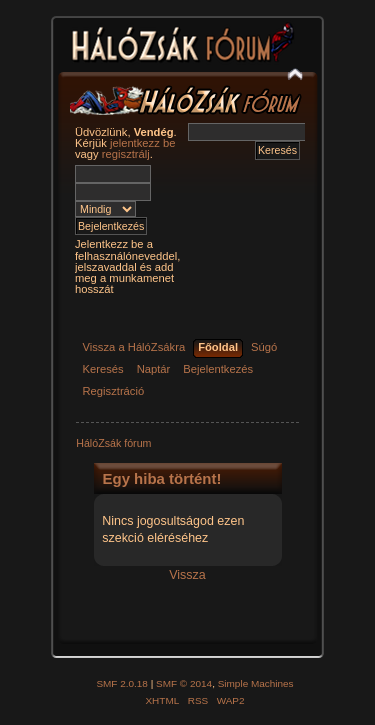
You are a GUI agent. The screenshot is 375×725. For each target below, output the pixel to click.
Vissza (187, 575)
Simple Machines (256, 683)
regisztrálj (126, 154)
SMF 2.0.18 (122, 683)
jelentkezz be (142, 143)
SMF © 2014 (184, 683)
